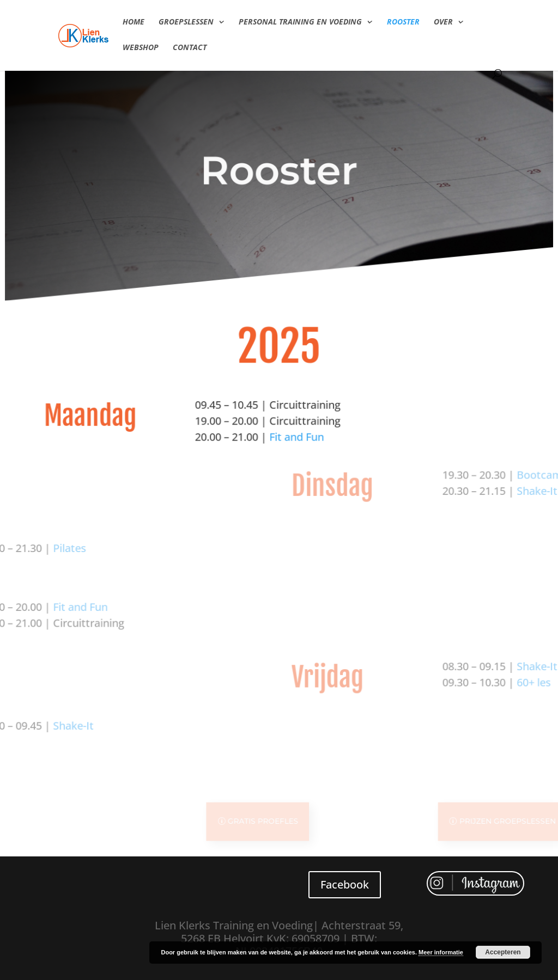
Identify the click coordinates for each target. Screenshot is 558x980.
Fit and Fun (209, 454)
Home (134, 22)
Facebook (345, 884)
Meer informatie (441, 952)
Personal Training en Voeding (300, 22)
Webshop (141, 48)
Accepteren (503, 952)
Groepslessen (186, 22)
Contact (190, 48)
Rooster (403, 22)
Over (443, 22)
